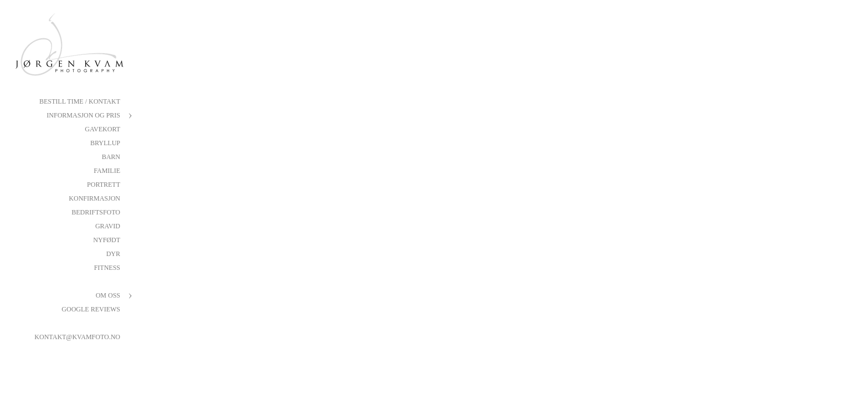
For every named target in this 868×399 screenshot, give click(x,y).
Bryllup (105, 143)
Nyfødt (107, 240)
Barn (111, 157)
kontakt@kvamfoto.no (77, 337)
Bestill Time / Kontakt (80, 101)
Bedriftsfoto (96, 212)
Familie (107, 171)
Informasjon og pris (83, 115)
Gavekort (102, 129)
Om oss (108, 295)
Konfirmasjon (94, 198)
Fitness (107, 268)
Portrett (104, 185)
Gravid (108, 226)
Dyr (113, 254)
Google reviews (91, 309)
